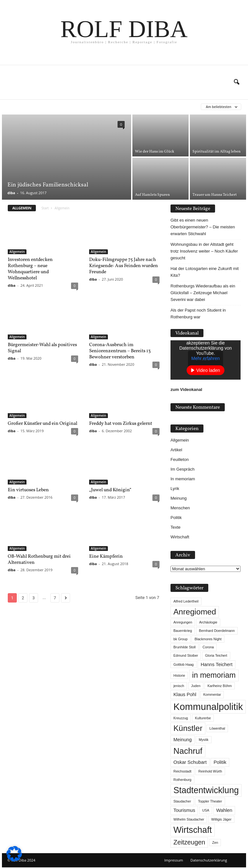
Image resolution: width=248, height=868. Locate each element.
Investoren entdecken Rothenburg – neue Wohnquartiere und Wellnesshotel (30, 269)
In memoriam (183, 479)
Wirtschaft (180, 537)
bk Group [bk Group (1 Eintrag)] (181, 639)
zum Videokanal (186, 389)
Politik (176, 518)
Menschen (180, 508)
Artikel (176, 450)
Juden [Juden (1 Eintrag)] (196, 686)
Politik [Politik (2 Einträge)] (220, 762)
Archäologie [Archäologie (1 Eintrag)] (208, 622)
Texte (176, 527)
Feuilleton (180, 459)
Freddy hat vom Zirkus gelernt (121, 424)
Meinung (179, 498)
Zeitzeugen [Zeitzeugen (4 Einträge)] (189, 842)
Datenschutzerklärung (209, 860)
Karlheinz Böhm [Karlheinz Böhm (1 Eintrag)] (219, 686)
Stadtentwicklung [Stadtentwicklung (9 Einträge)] (206, 790)
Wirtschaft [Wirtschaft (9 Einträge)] (193, 830)
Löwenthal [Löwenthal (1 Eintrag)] (217, 728)
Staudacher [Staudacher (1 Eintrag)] (182, 801)
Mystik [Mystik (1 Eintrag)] (203, 740)
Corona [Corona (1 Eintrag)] (208, 647)
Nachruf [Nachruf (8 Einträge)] (188, 751)
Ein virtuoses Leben (28, 490)
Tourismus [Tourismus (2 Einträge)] (184, 810)
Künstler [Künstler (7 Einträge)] (188, 728)
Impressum (174, 860)
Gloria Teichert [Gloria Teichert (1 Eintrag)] (216, 655)
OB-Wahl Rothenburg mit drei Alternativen (39, 560)
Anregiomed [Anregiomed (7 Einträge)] (195, 612)
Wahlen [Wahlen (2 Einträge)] (224, 810)
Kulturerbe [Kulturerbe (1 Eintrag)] (203, 718)
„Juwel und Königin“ (110, 490)
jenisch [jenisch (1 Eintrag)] (179, 686)
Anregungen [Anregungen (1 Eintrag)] (183, 622)
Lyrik (175, 489)
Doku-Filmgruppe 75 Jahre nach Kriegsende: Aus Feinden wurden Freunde (124, 266)
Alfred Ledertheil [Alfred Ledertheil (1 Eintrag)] (186, 601)
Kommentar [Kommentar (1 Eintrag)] (212, 694)
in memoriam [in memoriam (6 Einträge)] (214, 675)
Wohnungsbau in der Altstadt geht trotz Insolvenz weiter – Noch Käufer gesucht (204, 251)
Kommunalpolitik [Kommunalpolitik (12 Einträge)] (208, 707)
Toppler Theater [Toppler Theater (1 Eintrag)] (210, 801)
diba (11, 193)
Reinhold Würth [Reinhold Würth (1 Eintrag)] (210, 771)
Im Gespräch (182, 469)
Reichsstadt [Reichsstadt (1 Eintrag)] (182, 771)
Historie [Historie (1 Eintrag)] (179, 675)
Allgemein (17, 252)
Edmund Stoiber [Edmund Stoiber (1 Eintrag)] (186, 655)
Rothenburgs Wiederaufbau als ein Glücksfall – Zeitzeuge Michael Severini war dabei (203, 293)
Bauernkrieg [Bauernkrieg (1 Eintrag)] (183, 631)
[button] (236, 82)
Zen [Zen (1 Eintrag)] (215, 843)
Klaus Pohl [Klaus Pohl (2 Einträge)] (185, 694)
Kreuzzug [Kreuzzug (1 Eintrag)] (181, 718)
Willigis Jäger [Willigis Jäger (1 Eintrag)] (221, 819)
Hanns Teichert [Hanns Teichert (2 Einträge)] (216, 664)
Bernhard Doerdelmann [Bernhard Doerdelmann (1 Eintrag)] (217, 631)
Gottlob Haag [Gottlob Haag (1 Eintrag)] (184, 664)
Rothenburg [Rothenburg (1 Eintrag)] (182, 780)
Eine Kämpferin (106, 557)
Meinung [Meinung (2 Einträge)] (183, 740)
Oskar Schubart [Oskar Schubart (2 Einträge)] (190, 762)
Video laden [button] (208, 370)
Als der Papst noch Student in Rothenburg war (198, 314)
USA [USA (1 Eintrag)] (206, 810)
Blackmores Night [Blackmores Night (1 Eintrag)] (208, 639)
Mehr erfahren (206, 358)
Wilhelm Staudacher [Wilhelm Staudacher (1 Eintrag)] (189, 819)
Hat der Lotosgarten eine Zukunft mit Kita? (205, 272)
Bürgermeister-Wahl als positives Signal (42, 348)
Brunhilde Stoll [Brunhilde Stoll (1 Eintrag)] (185, 647)
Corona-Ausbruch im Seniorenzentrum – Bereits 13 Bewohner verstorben (120, 351)
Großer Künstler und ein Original (42, 424)
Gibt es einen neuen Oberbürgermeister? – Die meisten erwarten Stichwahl (203, 227)
